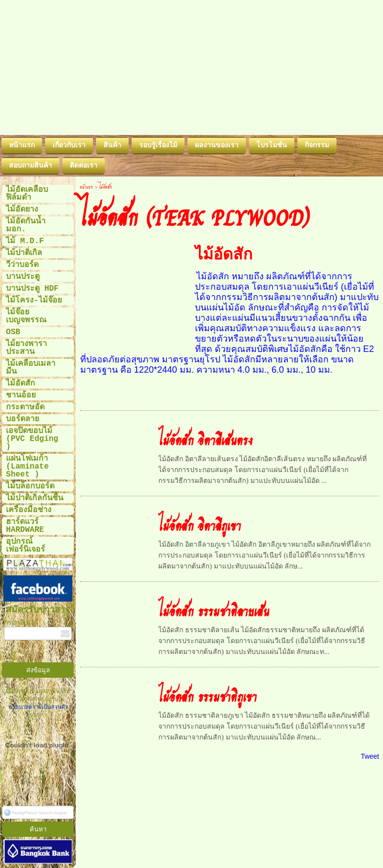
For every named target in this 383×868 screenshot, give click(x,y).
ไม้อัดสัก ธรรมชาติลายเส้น (214, 610)
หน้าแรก (86, 187)
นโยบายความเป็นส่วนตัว (38, 707)
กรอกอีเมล (20, 623)
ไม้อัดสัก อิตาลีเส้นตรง (205, 439)
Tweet (370, 756)
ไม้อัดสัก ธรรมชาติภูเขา (208, 696)
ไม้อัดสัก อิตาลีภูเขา (200, 525)
